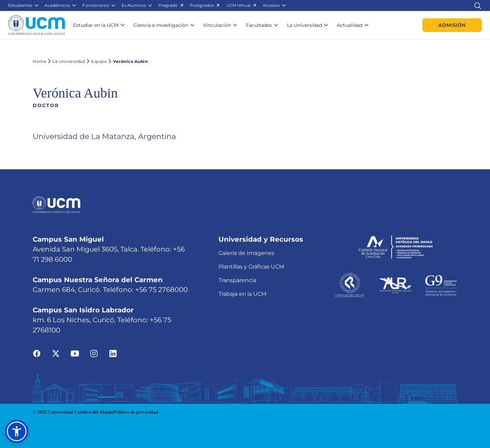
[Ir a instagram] (94, 353)
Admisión (452, 25)
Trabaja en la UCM (242, 294)
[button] (24, 5)
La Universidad (66, 61)
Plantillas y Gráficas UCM (251, 267)
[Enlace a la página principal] (37, 25)
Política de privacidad (136, 412)
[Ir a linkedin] (113, 353)
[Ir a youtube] (75, 353)
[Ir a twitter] (56, 353)
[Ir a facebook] (37, 353)
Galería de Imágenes (246, 253)
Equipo (96, 61)
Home (39, 61)
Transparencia (237, 280)
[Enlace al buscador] (478, 5)
